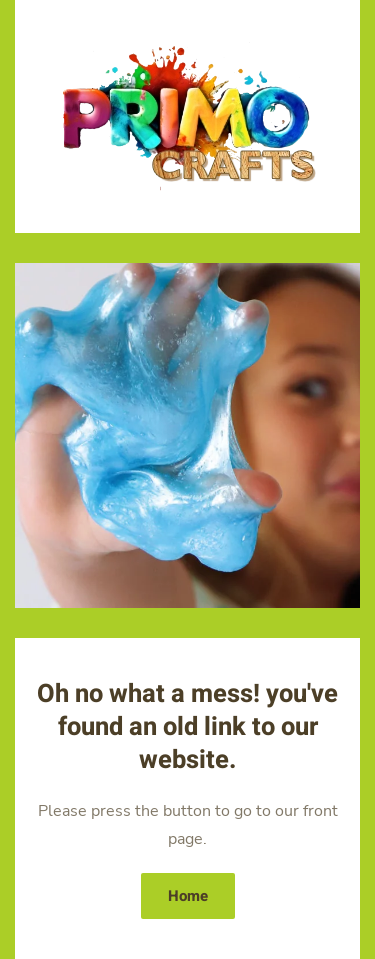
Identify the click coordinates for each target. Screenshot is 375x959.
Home (188, 896)
